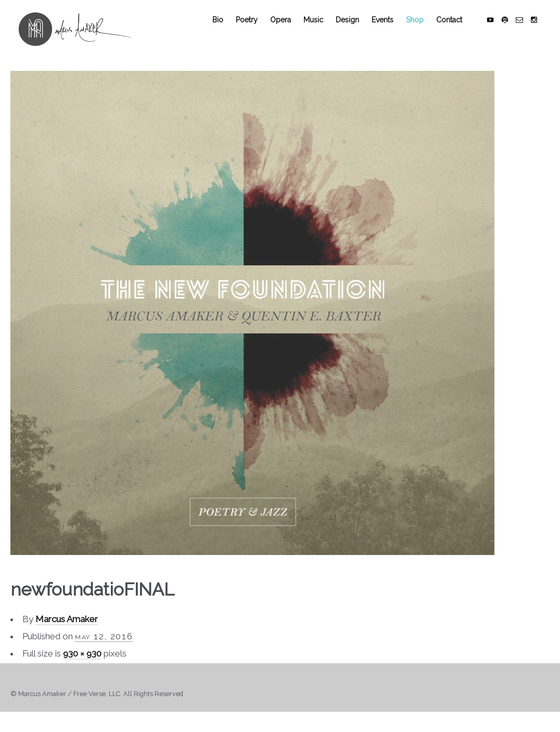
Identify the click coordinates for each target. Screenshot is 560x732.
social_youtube (499, 32)
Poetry (255, 32)
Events (391, 32)
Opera (289, 32)
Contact (457, 32)
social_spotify (513, 32)
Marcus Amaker (67, 632)
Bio (226, 32)
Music (322, 32)
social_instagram (542, 32)
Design (356, 32)
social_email (528, 32)
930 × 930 (82, 666)
